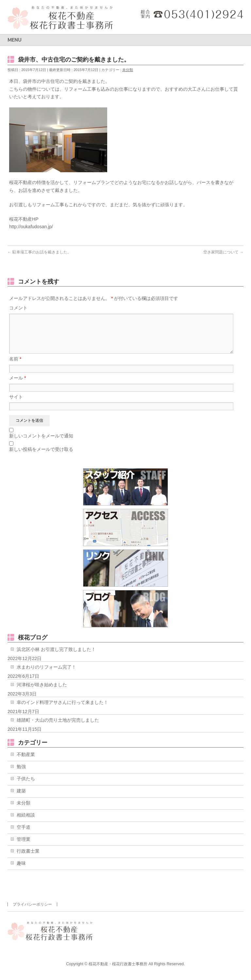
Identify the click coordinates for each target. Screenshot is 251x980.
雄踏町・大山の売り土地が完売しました (58, 728)
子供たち (26, 786)
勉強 (21, 774)
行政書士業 (28, 859)
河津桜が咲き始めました (42, 693)
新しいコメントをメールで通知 (41, 444)
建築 (21, 799)
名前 (15, 367)
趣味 (21, 871)
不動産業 (26, 762)
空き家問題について (223, 252)
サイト (16, 405)
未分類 (128, 70)
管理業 (24, 847)
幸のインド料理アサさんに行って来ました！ (62, 710)
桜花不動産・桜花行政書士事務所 (118, 964)
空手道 (24, 835)
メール (17, 386)
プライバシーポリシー (32, 904)
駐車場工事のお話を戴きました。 (39, 252)
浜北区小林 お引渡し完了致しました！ (56, 657)
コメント (18, 308)
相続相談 (26, 823)
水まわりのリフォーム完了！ (46, 675)
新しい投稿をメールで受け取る (41, 457)
